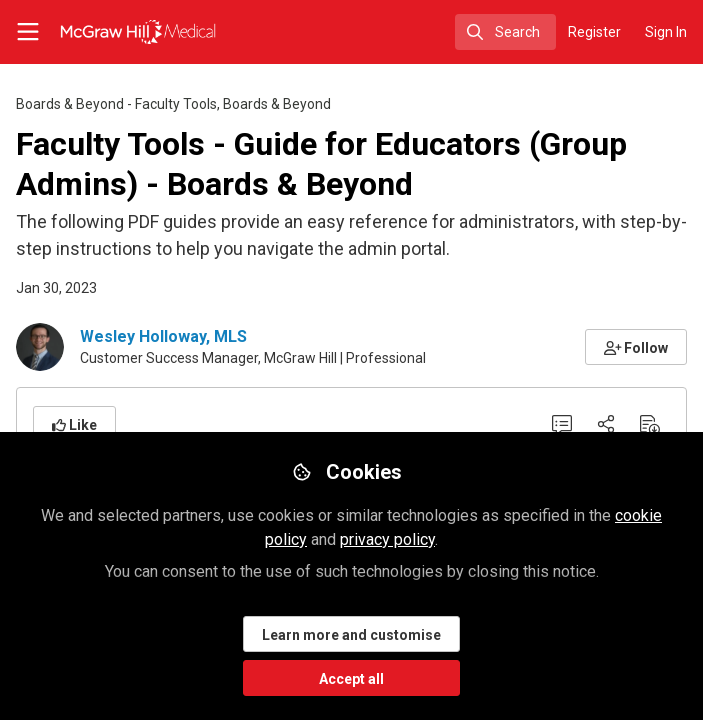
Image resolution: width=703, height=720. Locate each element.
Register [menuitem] (594, 32)
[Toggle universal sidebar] (28, 32)
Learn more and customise (351, 635)
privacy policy (387, 539)
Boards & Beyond (277, 104)
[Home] (114, 32)
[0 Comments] (562, 424)
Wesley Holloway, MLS (163, 336)
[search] (505, 32)
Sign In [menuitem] (666, 32)
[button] (636, 347)
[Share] (606, 424)
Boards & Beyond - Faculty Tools (116, 104)
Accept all (351, 679)
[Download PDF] (650, 424)
